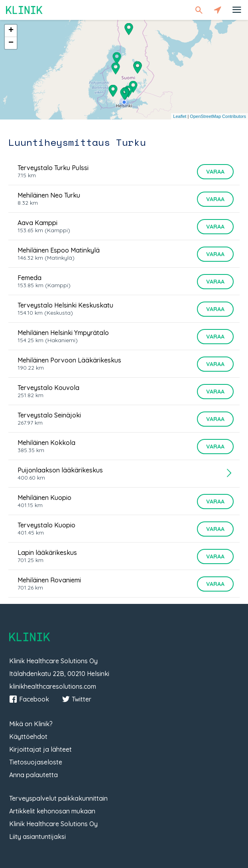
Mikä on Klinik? (31, 724)
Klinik (24, 10)
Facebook (29, 699)
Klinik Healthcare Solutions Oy (53, 824)
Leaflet (180, 116)
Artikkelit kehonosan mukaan (52, 811)
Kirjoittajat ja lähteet (40, 749)
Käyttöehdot (28, 737)
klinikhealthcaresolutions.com (53, 686)
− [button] (11, 43)
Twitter (77, 699)
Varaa (215, 172)
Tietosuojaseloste (36, 762)
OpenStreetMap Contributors (218, 116)
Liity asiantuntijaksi (37, 837)
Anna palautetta (33, 775)
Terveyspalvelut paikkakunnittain (58, 798)
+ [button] (11, 31)
